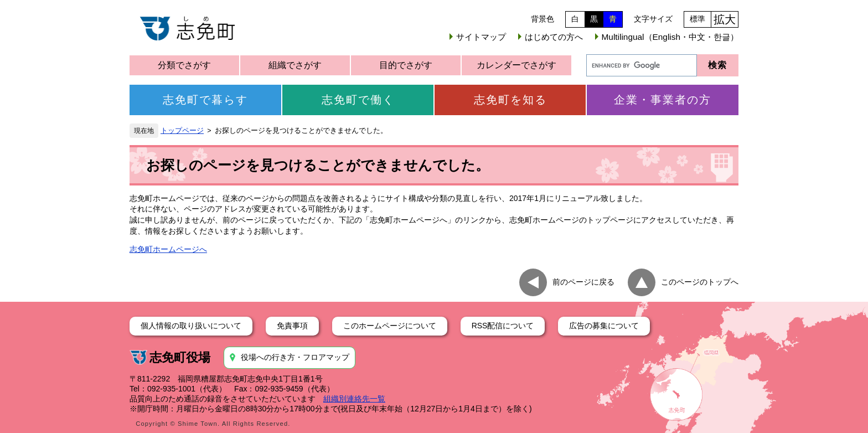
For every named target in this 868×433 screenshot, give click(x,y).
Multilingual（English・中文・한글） (670, 37)
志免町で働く (358, 100)
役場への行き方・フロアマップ (295, 357)
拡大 (725, 19)
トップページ (182, 131)
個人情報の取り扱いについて (191, 326)
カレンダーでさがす (516, 65)
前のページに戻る (583, 282)
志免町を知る (510, 100)
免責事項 (292, 326)
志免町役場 (180, 357)
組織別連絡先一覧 (354, 399)
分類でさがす (184, 65)
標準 (697, 19)
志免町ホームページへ (168, 249)
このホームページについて (390, 326)
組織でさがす (295, 65)
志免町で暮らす (205, 100)
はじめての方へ (554, 37)
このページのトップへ (700, 282)
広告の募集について (604, 326)
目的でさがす (406, 65)
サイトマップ (481, 37)
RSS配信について (503, 326)
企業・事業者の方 (663, 100)
